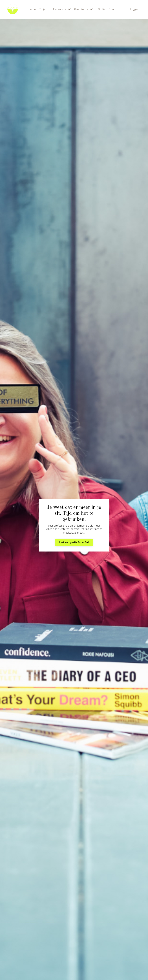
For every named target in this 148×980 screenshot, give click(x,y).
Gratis (102, 9)
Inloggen (133, 9)
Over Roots (83, 9)
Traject (44, 9)
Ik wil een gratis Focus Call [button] (74, 542)
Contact (114, 9)
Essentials (62, 9)
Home (32, 9)
